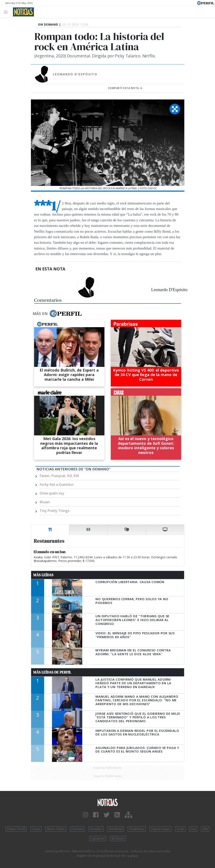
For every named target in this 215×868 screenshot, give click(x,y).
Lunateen (98, 839)
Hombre (96, 829)
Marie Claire (56, 829)
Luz (193, 829)
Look (180, 829)
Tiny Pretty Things (55, 511)
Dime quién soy (52, 493)
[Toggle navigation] (7, 12)
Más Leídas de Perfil (52, 672)
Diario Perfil (16, 829)
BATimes (118, 839)
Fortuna (77, 829)
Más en (57, 314)
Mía (205, 829)
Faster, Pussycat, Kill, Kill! (59, 476)
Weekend (116, 829)
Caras (36, 829)
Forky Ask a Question (57, 484)
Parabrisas (137, 829)
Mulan (45, 502)
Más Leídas (43, 575)
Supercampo (160, 829)
